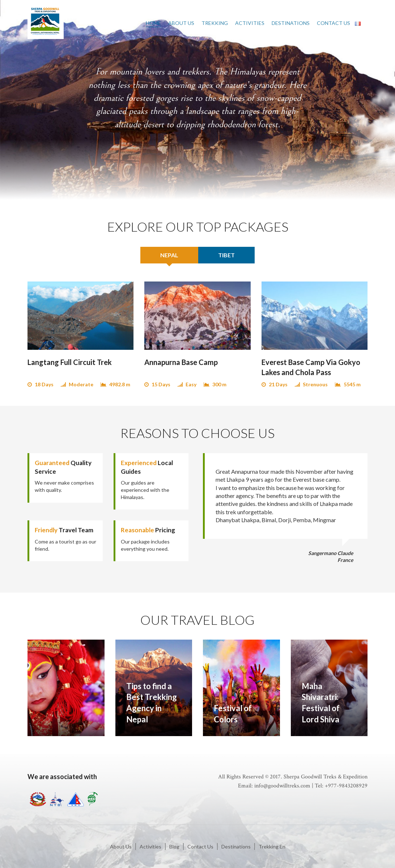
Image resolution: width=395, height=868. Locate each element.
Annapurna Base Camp (181, 362)
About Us (181, 23)
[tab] (169, 255)
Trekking (215, 23)
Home (153, 23)
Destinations (291, 23)
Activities (250, 23)
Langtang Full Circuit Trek (70, 362)
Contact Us (334, 23)
